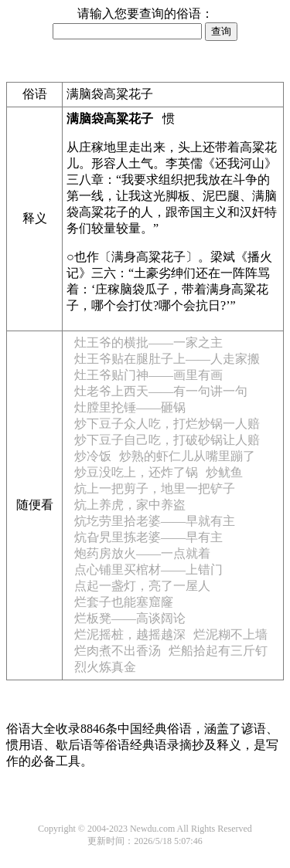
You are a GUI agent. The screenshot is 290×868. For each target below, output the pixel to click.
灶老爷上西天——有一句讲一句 (161, 391)
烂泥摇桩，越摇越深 (130, 634)
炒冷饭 (93, 456)
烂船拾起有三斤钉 (218, 651)
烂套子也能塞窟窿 (124, 602)
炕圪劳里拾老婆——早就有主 (155, 521)
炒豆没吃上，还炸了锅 (136, 472)
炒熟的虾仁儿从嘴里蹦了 (187, 456)
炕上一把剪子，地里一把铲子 (155, 488)
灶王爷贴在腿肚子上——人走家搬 (167, 359)
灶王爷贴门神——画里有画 (148, 375)
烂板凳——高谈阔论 (130, 618)
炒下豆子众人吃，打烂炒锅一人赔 (167, 424)
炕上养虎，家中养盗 (130, 505)
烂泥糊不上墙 (230, 634)
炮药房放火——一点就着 (142, 553)
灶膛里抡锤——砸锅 (130, 407)
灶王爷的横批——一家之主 (148, 342)
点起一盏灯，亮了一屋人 (142, 586)
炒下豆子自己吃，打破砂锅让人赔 (167, 440)
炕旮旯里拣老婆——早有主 (148, 537)
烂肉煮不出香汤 (118, 651)
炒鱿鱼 (224, 472)
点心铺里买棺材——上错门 (148, 570)
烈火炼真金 (105, 667)
